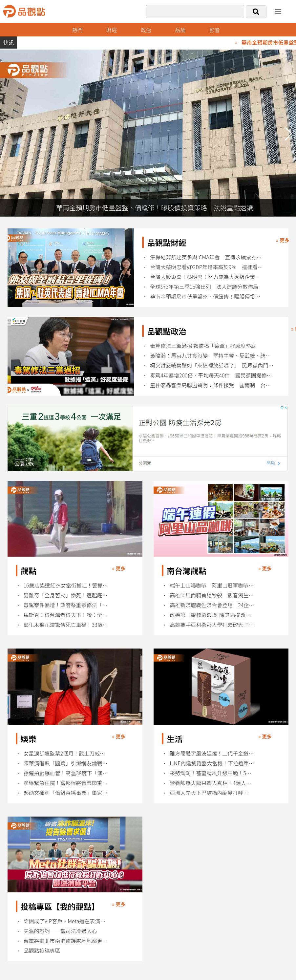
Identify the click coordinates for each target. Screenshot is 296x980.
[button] (288, 134)
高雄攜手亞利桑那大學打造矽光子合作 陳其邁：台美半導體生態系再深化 (212, 625)
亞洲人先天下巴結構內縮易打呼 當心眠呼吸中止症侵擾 (212, 793)
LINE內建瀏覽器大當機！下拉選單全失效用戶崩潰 (212, 763)
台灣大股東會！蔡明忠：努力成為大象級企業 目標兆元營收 (206, 277)
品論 (180, 30)
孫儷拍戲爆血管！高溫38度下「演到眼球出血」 (66, 773)
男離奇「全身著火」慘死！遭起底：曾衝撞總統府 (66, 595)
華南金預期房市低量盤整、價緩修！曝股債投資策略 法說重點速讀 (206, 297)
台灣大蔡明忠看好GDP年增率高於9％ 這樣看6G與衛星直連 (206, 267)
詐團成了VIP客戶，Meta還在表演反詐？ (66, 921)
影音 (215, 30)
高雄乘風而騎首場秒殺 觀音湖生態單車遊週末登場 (212, 595)
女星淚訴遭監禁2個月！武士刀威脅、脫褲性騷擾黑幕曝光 (66, 753)
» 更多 (283, 240)
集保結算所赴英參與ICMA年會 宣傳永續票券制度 (206, 257)
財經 (112, 30)
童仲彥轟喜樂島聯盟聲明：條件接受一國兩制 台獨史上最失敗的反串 (212, 385)
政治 (146, 30)
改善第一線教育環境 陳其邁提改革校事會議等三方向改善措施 (212, 615)
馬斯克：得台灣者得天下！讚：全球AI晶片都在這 (66, 615)
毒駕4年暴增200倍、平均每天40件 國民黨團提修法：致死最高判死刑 (212, 375)
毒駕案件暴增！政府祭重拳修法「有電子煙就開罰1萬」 (66, 605)
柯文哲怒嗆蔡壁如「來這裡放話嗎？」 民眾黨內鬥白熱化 (212, 365)
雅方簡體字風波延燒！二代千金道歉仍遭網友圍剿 (212, 753)
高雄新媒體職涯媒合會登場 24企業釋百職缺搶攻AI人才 (212, 605)
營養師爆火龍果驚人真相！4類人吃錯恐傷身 (212, 783)
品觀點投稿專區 (42, 951)
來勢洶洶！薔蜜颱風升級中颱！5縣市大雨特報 (212, 773)
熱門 (77, 30)
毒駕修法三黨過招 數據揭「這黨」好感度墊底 (203, 346)
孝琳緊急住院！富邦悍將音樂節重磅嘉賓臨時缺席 (66, 783)
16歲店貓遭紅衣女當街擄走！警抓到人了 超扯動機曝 (66, 585)
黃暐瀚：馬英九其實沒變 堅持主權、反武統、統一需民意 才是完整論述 (212, 356)
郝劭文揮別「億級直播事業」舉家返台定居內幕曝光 (66, 793)
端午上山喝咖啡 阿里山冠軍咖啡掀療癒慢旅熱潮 (212, 585)
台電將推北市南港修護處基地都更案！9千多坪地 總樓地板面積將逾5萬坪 (66, 941)
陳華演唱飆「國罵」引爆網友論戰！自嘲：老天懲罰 (66, 763)
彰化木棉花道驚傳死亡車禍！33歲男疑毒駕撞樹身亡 (66, 625)
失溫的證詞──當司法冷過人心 (60, 931)
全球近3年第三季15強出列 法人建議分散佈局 (204, 287)
